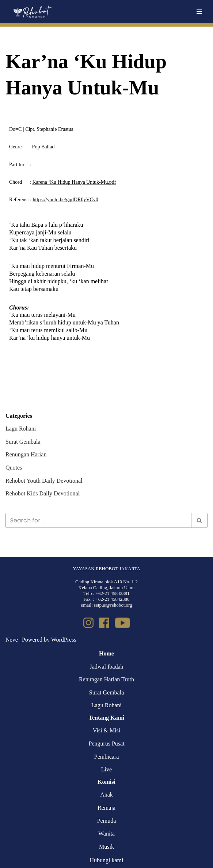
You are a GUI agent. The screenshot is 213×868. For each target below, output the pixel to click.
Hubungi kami (107, 860)
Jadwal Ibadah (107, 667)
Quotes (14, 468)
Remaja (106, 808)
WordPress (64, 640)
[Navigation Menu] (199, 12)
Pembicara (107, 757)
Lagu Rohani (21, 429)
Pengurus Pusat (106, 744)
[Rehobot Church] (32, 12)
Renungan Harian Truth (106, 679)
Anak (106, 795)
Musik (106, 847)
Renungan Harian (26, 454)
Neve (12, 640)
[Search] (98, 520)
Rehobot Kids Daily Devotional (43, 493)
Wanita (106, 834)
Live (106, 769)
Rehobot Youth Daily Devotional (44, 481)
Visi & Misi (107, 730)
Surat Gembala (23, 442)
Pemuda (107, 821)
